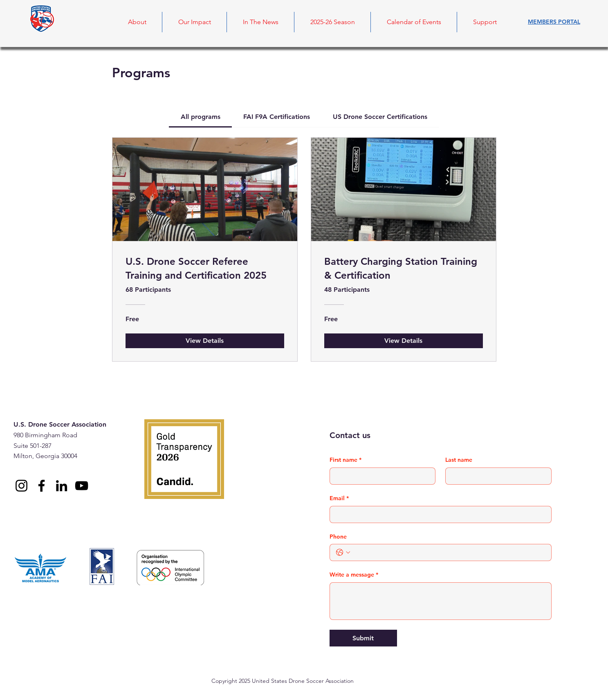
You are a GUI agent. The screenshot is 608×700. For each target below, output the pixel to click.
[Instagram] (21, 486)
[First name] (380, 476)
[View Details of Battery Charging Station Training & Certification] (404, 341)
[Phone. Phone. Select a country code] (343, 552)
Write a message (354, 575)
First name (346, 460)
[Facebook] (42, 486)
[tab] (200, 117)
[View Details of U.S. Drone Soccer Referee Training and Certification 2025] (205, 341)
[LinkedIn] (62, 486)
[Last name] (496, 476)
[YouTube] (82, 486)
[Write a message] (441, 601)
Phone (338, 537)
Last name (459, 460)
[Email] (438, 514)
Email (339, 499)
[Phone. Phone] (449, 552)
